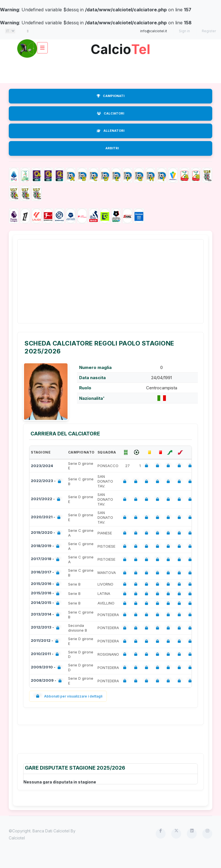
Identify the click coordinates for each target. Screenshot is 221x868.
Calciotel (17, 838)
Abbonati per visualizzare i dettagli (68, 696)
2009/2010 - (47, 668)
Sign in (184, 31)
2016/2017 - (46, 573)
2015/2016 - (46, 584)
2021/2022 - (47, 499)
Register (209, 31)
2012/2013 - (46, 628)
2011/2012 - (46, 641)
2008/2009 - (47, 681)
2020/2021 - (47, 518)
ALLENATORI (110, 131)
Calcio (120, 47)
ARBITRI (112, 148)
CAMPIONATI (110, 96)
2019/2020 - (47, 533)
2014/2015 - (46, 603)
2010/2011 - (46, 654)
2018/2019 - (46, 546)
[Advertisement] (112, 70)
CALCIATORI (110, 113)
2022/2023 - (47, 481)
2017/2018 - (46, 559)
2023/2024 (42, 466)
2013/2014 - (46, 615)
